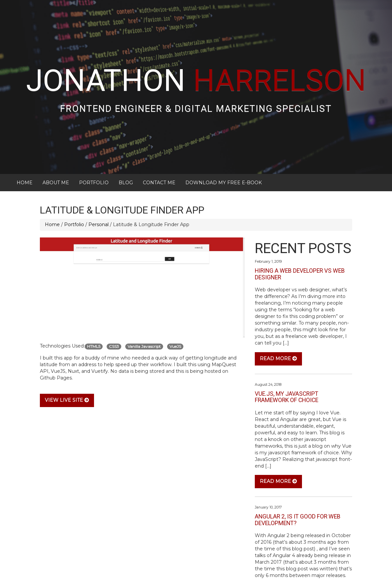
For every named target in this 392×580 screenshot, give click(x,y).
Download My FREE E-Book (224, 159)
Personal (98, 201)
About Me (56, 159)
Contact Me (159, 159)
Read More (278, 335)
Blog (126, 159)
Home (25, 159)
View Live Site (67, 376)
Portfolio (94, 159)
